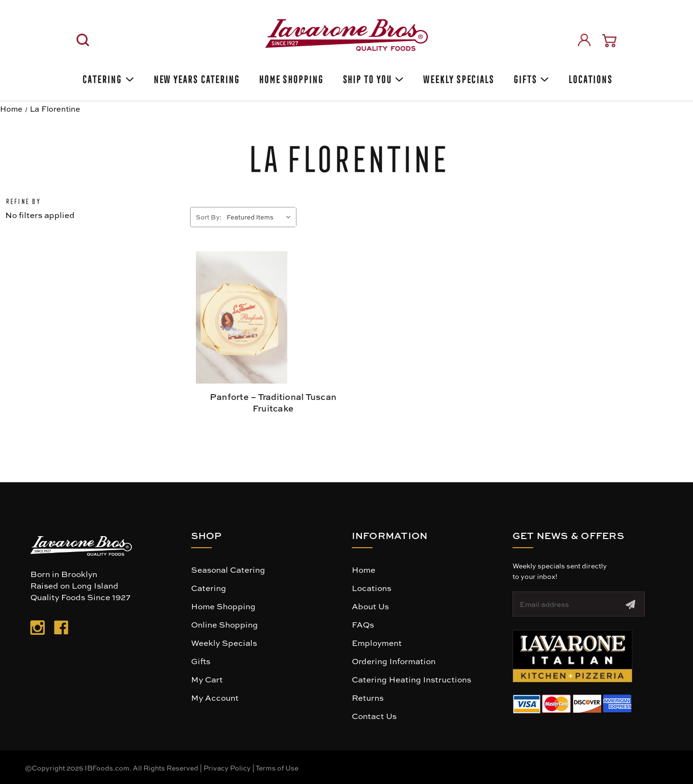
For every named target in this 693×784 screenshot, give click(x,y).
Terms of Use (277, 768)
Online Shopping (225, 624)
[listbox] (261, 217)
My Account (215, 697)
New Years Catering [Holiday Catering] (196, 78)
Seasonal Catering (228, 569)
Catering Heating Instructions (411, 679)
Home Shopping (290, 78)
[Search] (83, 40)
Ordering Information (394, 661)
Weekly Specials (224, 643)
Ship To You (372, 78)
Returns (368, 697)
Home (364, 569)
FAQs (363, 624)
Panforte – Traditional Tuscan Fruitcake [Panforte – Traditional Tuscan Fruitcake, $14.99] (273, 402)
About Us (370, 606)
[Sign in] (584, 40)
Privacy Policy (227, 768)
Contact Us (374, 716)
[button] (572, 656)
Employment (377, 643)
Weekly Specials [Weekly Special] (458, 78)
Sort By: (209, 217)
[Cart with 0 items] (609, 41)
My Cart (207, 679)
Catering (107, 78)
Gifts (530, 78)
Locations (589, 78)
